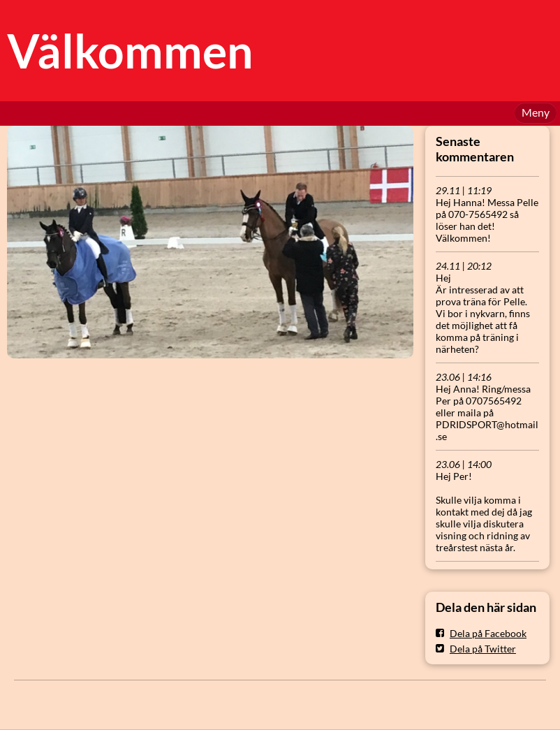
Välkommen (130, 51)
